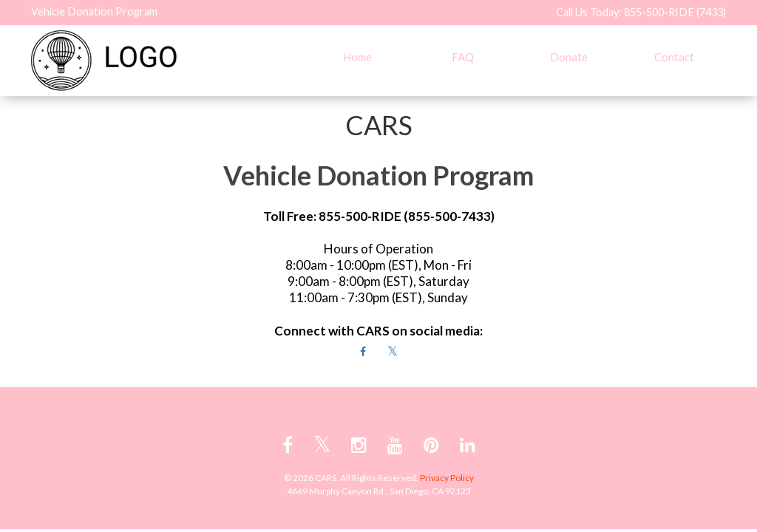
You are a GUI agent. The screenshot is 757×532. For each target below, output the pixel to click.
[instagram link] (359, 445)
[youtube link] (395, 445)
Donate (569, 57)
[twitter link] (322, 445)
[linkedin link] (468, 445)
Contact (674, 57)
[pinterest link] (431, 445)
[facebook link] (288, 445)
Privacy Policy (447, 478)
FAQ (463, 57)
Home (357, 57)
